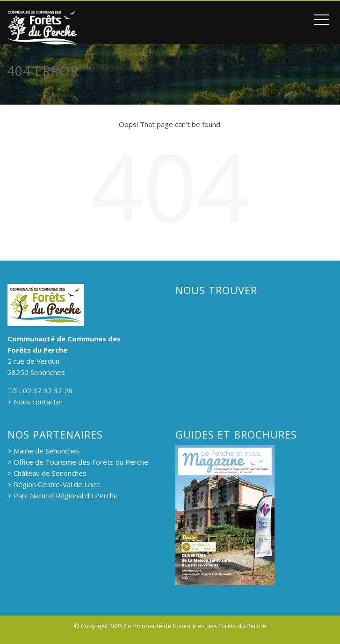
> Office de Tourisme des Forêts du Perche (78, 462)
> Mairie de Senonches (44, 451)
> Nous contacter (35, 402)
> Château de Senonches (47, 473)
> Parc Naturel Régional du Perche (63, 495)
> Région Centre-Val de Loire (54, 484)
